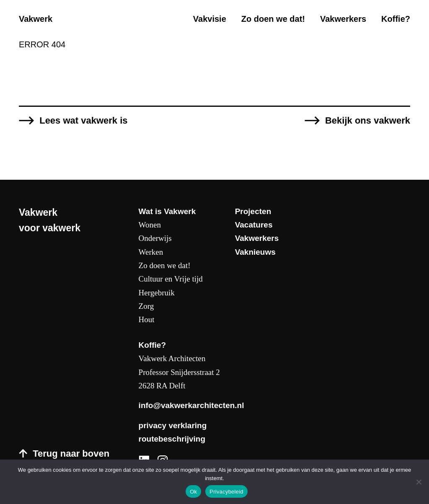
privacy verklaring (173, 425)
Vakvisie (210, 19)
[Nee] (419, 482)
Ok (193, 492)
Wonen (150, 225)
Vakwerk (36, 19)
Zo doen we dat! (273, 19)
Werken (151, 252)
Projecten (253, 211)
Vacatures (254, 225)
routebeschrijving (172, 439)
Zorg (146, 306)
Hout (147, 319)
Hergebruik (157, 293)
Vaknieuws (255, 252)
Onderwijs (155, 238)
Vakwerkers (343, 19)
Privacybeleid (226, 492)
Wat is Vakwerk (167, 211)
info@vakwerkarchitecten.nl (191, 405)
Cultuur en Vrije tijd (171, 279)
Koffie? (396, 19)
